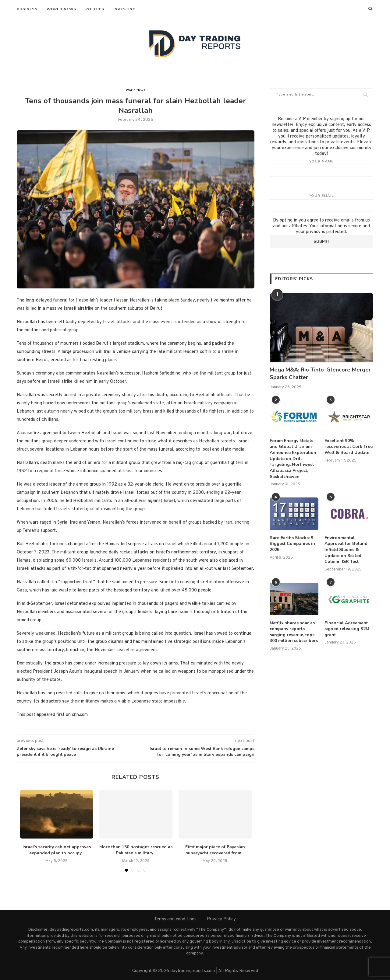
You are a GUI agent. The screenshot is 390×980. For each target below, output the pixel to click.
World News (61, 9)
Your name (321, 168)
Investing (124, 9)
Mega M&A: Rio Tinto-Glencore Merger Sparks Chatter (320, 373)
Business (27, 9)
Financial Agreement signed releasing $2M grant (347, 629)
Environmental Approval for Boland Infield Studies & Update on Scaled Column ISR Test (346, 549)
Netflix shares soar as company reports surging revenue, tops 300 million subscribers (294, 632)
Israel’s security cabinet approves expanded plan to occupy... (57, 850)
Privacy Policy (221, 919)
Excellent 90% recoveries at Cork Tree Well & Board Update (349, 447)
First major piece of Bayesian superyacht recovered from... (215, 850)
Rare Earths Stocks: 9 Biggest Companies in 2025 (292, 543)
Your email (321, 202)
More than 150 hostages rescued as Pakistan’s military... (136, 850)
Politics (95, 9)
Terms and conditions (175, 919)
